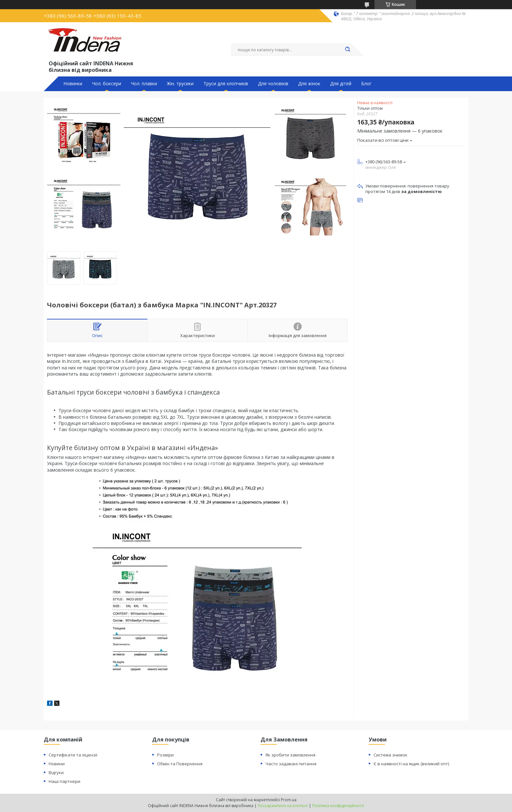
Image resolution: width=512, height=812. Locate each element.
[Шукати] (347, 50)
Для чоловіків (273, 84)
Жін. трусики (180, 84)
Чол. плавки (144, 84)
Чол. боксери (107, 84)
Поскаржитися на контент (283, 806)
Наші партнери (64, 781)
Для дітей (341, 84)
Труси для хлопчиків (226, 84)
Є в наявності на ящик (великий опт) (411, 764)
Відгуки (56, 772)
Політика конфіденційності (338, 806)
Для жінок (309, 84)
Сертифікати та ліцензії (73, 755)
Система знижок (391, 755)
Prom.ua (289, 800)
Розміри (165, 755)
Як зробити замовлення (290, 755)
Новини (57, 764)
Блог (366, 84)
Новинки (73, 84)
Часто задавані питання (291, 764)
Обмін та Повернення (180, 764)
